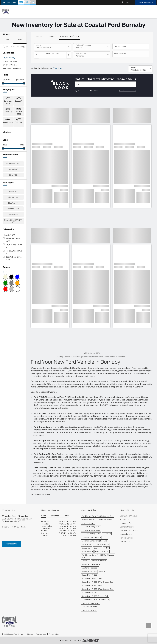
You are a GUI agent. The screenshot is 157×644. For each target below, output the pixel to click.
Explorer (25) (8, 155)
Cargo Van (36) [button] (8, 102)
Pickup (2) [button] (8, 112)
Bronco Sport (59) (10, 141)
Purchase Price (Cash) (70, 36)
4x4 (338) (10, 297)
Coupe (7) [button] (19, 101)
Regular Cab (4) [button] (8, 123)
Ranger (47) (8, 183)
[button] (9, 3)
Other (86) (13, 237)
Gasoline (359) (13, 270)
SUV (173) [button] (19, 122)
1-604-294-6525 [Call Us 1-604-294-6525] (18, 527)
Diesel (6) (13, 253)
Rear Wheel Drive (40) (13, 320)
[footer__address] (20, 520)
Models (13, 132)
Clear (5, 92)
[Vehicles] (105, 84)
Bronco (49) (8, 137)
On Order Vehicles (10, 65)
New (20, 40)
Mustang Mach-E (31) (12, 180)
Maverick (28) (8, 172)
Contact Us (11, 544)
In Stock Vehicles (10, 61)
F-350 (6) (7, 165)
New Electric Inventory (12, 68)
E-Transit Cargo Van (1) (12, 144)
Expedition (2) (9, 151)
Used (7, 40)
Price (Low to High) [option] (139, 70)
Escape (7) (7, 148)
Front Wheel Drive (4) (14, 314)
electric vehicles (102, 371)
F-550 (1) (7, 169)
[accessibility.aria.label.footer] (91, 640)
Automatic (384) (13, 225)
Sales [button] (44, 516)
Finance (39, 36)
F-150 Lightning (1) (10, 162)
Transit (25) (8, 192)
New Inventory (9, 58)
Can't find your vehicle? (128, 91)
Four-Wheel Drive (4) (14, 308)
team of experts (42, 381)
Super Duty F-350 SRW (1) (13, 187)
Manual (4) (13, 231)
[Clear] (24, 46)
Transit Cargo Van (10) (12, 195)
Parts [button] (66, 516)
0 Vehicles (58, 68)
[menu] (152, 11)
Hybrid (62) (13, 276)
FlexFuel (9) (13, 265)
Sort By (133, 67)
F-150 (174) (7, 158)
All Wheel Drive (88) (13, 302)
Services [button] (55, 516)
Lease (51, 36)
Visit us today (51, 490)
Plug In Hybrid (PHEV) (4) (13, 282)
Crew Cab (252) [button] (19, 113)
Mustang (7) (8, 176)
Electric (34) (13, 259)
